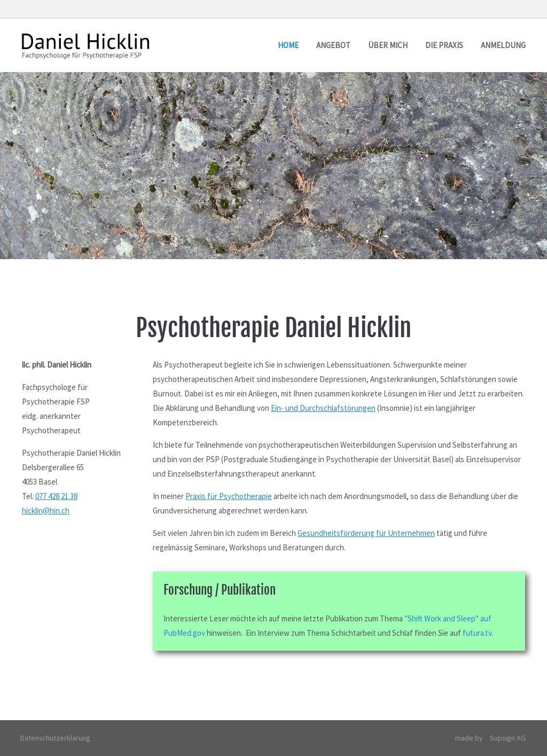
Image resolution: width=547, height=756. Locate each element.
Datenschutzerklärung (56, 738)
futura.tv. (478, 633)
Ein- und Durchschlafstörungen (323, 408)
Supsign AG (508, 738)
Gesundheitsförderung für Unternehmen (366, 533)
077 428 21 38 (56, 496)
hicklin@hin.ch (46, 511)
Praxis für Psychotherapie (229, 496)
